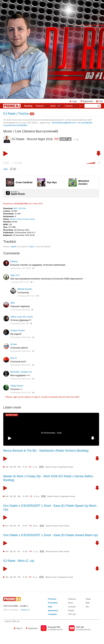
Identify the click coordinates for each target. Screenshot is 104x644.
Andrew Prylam (18, 330)
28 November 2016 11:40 (21, 393)
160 (7, 577)
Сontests (71, 106)
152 (26, 551)
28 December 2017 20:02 (21, 268)
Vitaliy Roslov (17, 386)
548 (7, 496)
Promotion (53, 603)
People (71, 610)
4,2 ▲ (35, 577)
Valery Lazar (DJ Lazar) (22, 317)
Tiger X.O (15, 275)
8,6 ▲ (36, 526)
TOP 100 (72, 614)
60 (26, 467)
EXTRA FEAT (12, 415)
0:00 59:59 (12, 163)
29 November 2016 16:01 (21, 351)
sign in (37, 397)
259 (26, 496)
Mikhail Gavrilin (25, 289)
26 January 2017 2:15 (26, 296)
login (32, 246)
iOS (61, 630)
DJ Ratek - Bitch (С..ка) (19, 561)
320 (41, 467)
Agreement (53, 610)
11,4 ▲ (37, 496)
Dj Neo (14, 344)
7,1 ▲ (36, 551)
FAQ (101, 101)
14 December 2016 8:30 (20, 310)
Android (53, 630)
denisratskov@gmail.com (64, 123)
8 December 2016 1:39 (20, 323)
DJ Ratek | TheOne (16, 114)
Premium (52, 599)
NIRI (12, 303)
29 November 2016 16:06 (21, 337)
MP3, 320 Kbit (20, 208)
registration (33, 628)
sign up (17, 397)
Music (56, 106)
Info (87, 607)
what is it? (25, 610)
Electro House (16, 219)
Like (6, 169)
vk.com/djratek (85, 123)
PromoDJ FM (21, 204)
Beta (88, 603)
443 (7, 551)
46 (26, 577)
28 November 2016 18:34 (21, 365)
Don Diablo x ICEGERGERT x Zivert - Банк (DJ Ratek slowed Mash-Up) (51, 535)
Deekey (14, 261)
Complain (52, 614)
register (13, 246)
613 (7, 526)
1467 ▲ (65, 139)
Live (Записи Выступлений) (37, 131)
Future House (29, 219)
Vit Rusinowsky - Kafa (51, 433)
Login (75, 101)
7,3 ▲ (35, 467)
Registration (88, 101)
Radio (88, 599)
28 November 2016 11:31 (21, 379)
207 (26, 526)
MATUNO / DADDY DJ (21, 372)
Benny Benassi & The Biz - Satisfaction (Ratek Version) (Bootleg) (46, 451)
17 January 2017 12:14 (20, 282)
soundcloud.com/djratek (16, 125)
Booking (28, 106)
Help (50, 607)
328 (7, 467)
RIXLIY (14, 358)
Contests (72, 607)
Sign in (19, 628)
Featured (41, 106)
